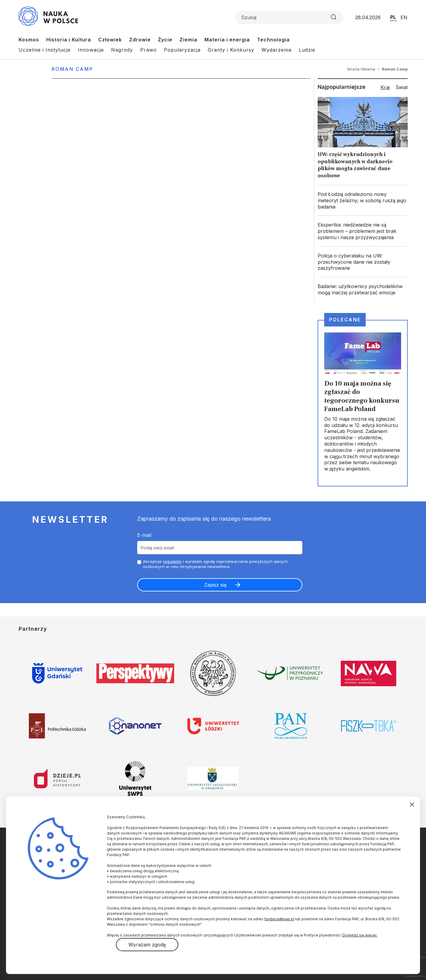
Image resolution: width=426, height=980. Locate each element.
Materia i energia (227, 40)
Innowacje (91, 50)
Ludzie (307, 50)
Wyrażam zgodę (147, 945)
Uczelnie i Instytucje (45, 50)
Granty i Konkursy (231, 50)
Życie (165, 40)
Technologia (273, 40)
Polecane (345, 320)
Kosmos (29, 40)
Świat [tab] (402, 87)
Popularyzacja (182, 50)
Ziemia (188, 40)
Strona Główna (361, 69)
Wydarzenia (276, 50)
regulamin (172, 561)
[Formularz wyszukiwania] (289, 17)
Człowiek (110, 40)
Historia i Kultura (69, 40)
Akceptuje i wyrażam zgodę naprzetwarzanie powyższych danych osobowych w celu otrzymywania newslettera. (215, 564)
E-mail (144, 535)
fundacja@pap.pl (279, 919)
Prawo (148, 50)
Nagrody (122, 50)
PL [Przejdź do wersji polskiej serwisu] (393, 17)
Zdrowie (140, 40)
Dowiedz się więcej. (360, 935)
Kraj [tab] (385, 87)
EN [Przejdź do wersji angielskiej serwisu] (404, 17)
